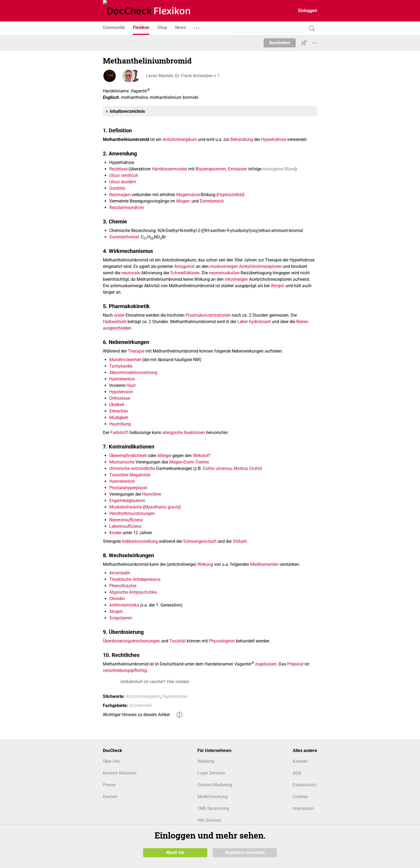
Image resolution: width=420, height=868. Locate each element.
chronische (120, 468)
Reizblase (118, 169)
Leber (243, 322)
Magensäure (188, 195)
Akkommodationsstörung (133, 373)
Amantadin (120, 573)
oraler (119, 315)
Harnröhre (152, 494)
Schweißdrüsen (185, 273)
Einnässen (237, 169)
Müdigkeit (119, 418)
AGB (297, 773)
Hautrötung (120, 424)
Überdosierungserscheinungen (131, 641)
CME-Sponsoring (213, 808)
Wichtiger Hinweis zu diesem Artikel (136, 715)
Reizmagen (120, 195)
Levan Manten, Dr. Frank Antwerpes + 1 (183, 76)
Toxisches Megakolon (130, 475)
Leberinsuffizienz (125, 526)
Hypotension (121, 392)
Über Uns (111, 761)
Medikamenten (264, 564)
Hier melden (178, 682)
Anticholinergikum (180, 139)
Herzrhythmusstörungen (132, 513)
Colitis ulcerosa (217, 468)
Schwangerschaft (200, 541)
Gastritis (117, 188)
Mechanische (122, 462)
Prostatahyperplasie (128, 488)
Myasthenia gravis (162, 507)
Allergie (164, 456)
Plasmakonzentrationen (208, 315)
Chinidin (117, 599)
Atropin (278, 286)
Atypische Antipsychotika (133, 592)
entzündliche (143, 468)
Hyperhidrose (274, 139)
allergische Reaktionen (184, 433)
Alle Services (209, 820)
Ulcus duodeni (123, 182)
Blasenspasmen (211, 169)
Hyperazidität (230, 195)
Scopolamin (121, 618)
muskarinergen (224, 266)
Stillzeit (240, 541)
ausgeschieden (117, 328)
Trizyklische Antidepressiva (135, 579)
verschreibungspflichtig (125, 670)
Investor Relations (120, 773)
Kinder (115, 533)
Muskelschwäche (126, 507)
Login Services (211, 773)
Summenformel (124, 237)
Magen (183, 201)
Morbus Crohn (247, 468)
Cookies (300, 797)
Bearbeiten (280, 43)
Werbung (206, 761)
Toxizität (177, 641)
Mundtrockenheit (125, 360)
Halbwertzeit (115, 322)
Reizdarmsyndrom (127, 207)
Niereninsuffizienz (126, 520)
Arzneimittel (140, 706)
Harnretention (122, 379)
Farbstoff (119, 433)
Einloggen (308, 11)
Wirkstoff (202, 456)
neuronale (131, 273)
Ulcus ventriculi (124, 175)
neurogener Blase (279, 169)
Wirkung (205, 564)
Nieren (302, 322)
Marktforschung (213, 797)
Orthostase (120, 398)
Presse (109, 785)
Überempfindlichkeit (128, 456)
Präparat (295, 664)
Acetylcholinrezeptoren (260, 266)
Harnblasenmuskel (170, 169)
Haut (131, 385)
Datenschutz (305, 785)
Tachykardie (121, 366)
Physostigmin (222, 641)
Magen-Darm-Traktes (189, 462)
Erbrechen (119, 411)
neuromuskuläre (224, 273)
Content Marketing (215, 785)
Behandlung (242, 139)
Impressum (303, 808)
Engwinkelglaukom (127, 501)
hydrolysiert (260, 322)
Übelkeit (117, 405)
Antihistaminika (124, 605)
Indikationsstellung (140, 541)
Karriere (110, 797)
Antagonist (184, 266)
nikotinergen (236, 279)
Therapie (136, 351)
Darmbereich (212, 201)
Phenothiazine (123, 586)
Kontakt (300, 761)
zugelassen (266, 664)
